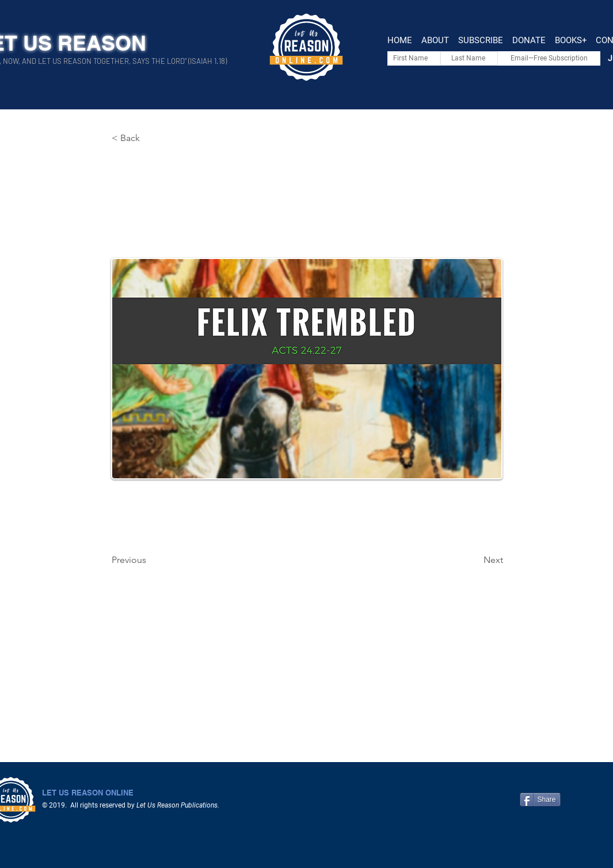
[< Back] (150, 138)
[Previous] (150, 560)
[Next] (474, 560)
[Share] (540, 800)
